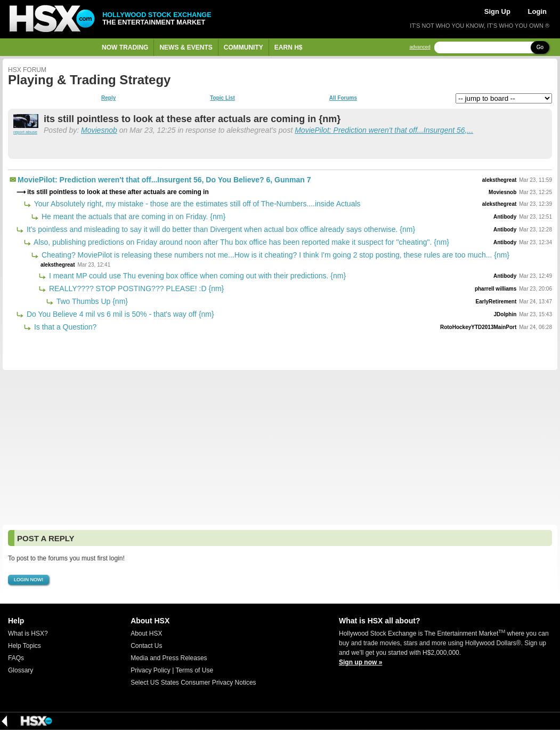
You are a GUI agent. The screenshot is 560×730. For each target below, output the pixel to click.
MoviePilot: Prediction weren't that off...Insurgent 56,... (384, 130)
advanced (420, 47)
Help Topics (25, 646)
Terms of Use (194, 670)
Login (537, 11)
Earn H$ (289, 47)
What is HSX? (28, 633)
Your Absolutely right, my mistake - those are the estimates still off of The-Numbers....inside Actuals (196, 204)
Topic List (222, 98)
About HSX (146, 633)
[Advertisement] (280, 447)
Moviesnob (99, 130)
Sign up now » (360, 662)
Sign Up (497, 11)
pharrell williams (496, 289)
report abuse (25, 132)
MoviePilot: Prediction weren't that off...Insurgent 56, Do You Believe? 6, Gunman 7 (164, 180)
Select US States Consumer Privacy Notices (193, 683)
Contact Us (146, 646)
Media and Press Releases (169, 658)
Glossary (21, 670)
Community (244, 47)
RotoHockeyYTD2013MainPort (478, 327)
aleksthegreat (499, 180)
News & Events (186, 47)
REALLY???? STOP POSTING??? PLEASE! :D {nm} (135, 288)
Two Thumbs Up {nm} (91, 301)
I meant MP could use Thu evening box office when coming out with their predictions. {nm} (196, 276)
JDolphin (505, 314)
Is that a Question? (64, 327)
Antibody (505, 217)
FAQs (16, 658)
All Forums (343, 98)
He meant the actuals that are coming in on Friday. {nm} (132, 216)
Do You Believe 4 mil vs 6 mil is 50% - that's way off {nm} (119, 314)
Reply (108, 98)
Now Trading (125, 47)
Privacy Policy (151, 670)
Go (540, 47)
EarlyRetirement (496, 302)
